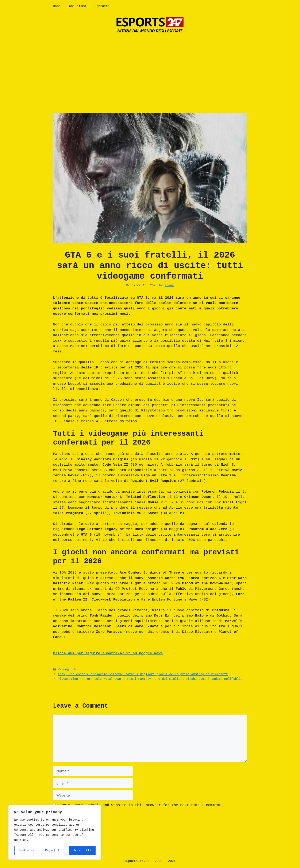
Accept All (82, 851)
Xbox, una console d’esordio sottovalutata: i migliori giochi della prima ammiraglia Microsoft (143, 674)
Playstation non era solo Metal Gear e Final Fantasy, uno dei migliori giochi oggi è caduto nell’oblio (150, 679)
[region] (55, 832)
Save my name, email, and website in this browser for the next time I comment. (141, 805)
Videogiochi (68, 670)
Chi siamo (78, 6)
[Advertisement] (150, 69)
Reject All (54, 851)
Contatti (102, 6)
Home (57, 6)
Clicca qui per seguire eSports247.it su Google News (108, 653)
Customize (27, 851)
